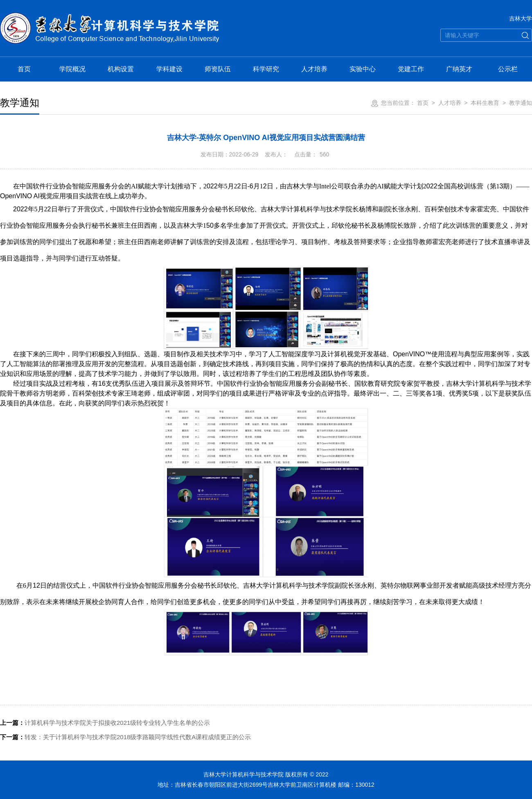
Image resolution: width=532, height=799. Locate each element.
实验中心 (363, 69)
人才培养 (314, 69)
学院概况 (72, 69)
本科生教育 (485, 103)
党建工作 (411, 69)
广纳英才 (459, 69)
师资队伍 (218, 69)
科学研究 (266, 69)
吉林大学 (521, 18)
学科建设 (169, 69)
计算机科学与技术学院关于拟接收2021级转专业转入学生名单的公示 (105, 723)
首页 (24, 69)
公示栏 (508, 69)
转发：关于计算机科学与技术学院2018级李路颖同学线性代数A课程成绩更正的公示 (125, 737)
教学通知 (521, 103)
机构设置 (121, 69)
